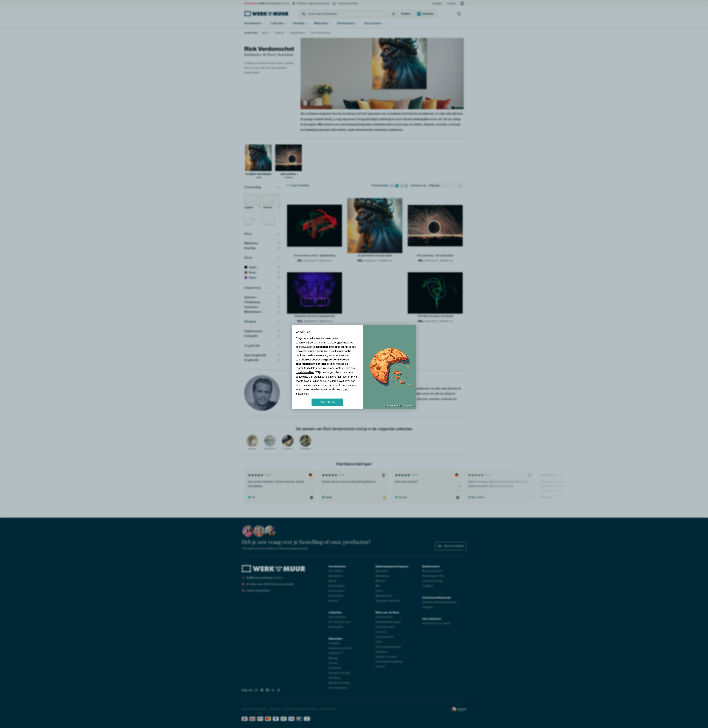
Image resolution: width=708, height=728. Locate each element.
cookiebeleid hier (305, 372)
